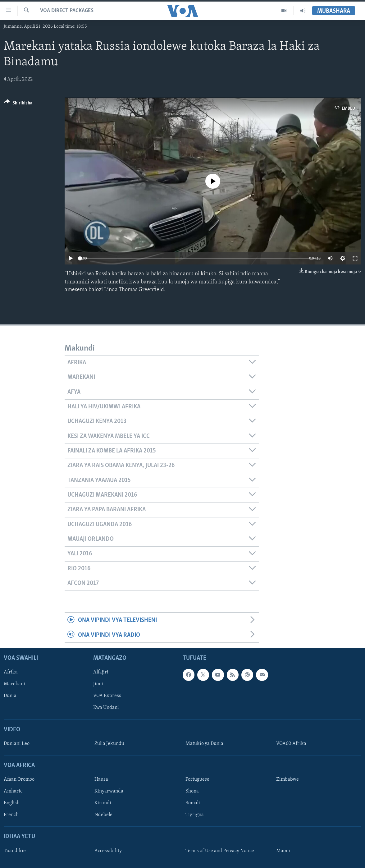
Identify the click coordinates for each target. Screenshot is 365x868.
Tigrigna (195, 815)
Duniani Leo (17, 744)
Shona (192, 791)
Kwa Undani (106, 708)
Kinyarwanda (109, 791)
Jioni (98, 684)
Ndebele (103, 815)
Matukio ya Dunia (204, 744)
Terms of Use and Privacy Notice (220, 851)
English (12, 803)
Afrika (11, 672)
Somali (193, 803)
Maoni (283, 851)
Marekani (14, 684)
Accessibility (108, 851)
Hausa (101, 779)
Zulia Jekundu (109, 744)
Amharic (13, 791)
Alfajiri (101, 672)
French (11, 815)
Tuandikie (15, 851)
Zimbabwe (287, 779)
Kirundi (103, 803)
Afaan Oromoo (19, 779)
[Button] (18, 104)
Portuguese (197, 779)
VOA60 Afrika (291, 744)
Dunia (10, 696)
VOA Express (107, 696)
